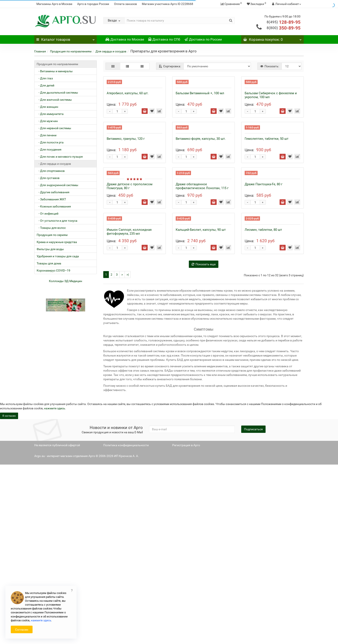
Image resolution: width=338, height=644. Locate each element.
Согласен (22, 630)
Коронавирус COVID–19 (53, 270)
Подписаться (253, 609)
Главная (40, 51)
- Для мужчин (47, 121)
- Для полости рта (50, 142)
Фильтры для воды (50, 249)
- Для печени (47, 135)
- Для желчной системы (54, 100)
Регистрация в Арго (186, 625)
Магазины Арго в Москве (54, 4)
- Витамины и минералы (55, 71)
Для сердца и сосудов (111, 51)
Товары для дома (49, 263)
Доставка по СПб (164, 39)
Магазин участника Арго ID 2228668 (167, 4)
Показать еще (204, 444)
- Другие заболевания (53, 192)
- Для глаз (45, 78)
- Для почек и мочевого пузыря (60, 157)
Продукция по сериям (52, 235)
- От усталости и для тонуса (57, 221)
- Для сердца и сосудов (54, 164)
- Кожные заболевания (54, 206)
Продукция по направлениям (71, 51)
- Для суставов (48, 178)
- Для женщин (47, 107)
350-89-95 (284, 28)
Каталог (66, 38)
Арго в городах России (93, 4)
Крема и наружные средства (57, 242)
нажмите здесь (41, 620)
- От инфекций (48, 214)
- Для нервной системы (54, 128)
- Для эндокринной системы (57, 185)
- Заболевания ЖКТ (51, 199)
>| (128, 454)
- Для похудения (49, 149)
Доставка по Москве (125, 39)
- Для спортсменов (51, 171)
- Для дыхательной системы (57, 93)
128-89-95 (284, 22)
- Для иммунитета (50, 114)
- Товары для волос (51, 228)
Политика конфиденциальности (126, 625)
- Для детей (45, 85)
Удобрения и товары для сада (58, 256)
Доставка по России (203, 39)
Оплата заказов (125, 4)
